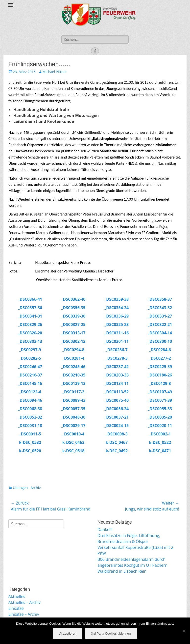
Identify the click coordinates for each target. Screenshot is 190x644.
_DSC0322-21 (160, 324)
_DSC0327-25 (73, 324)
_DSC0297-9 (30, 350)
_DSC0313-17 (73, 333)
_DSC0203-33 (117, 375)
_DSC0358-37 (160, 299)
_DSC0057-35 (73, 409)
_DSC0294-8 (73, 350)
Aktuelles (17, 596)
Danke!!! (105, 530)
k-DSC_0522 (160, 442)
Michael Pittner (55, 72)
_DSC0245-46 (73, 367)
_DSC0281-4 (73, 358)
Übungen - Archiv (27, 488)
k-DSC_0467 (117, 442)
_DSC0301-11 (117, 341)
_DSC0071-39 (160, 400)
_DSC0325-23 (117, 324)
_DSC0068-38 (30, 409)
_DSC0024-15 (117, 426)
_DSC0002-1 (160, 434)
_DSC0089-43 (73, 400)
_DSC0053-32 (30, 417)
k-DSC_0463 (73, 442)
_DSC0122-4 (30, 392)
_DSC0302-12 (73, 341)
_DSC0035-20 (160, 417)
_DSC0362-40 (73, 299)
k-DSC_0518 (73, 451)
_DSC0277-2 (160, 358)
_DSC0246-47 (30, 367)
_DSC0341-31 (30, 316)
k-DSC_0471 (160, 451)
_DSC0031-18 (30, 426)
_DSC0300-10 (160, 341)
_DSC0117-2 (73, 392)
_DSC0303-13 (30, 341)
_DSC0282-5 (30, 358)
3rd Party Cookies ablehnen (111, 633)
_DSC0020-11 (160, 426)
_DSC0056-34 (117, 409)
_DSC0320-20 (30, 333)
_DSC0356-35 (73, 308)
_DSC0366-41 (30, 299)
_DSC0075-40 (117, 400)
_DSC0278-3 (117, 358)
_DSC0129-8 (160, 383)
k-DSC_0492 (117, 451)
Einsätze (16, 608)
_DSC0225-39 (160, 367)
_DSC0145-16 (30, 383)
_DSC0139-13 (73, 383)
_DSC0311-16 (117, 333)
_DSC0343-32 (160, 308)
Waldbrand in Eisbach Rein (122, 571)
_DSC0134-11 (117, 383)
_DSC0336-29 (117, 316)
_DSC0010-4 (73, 434)
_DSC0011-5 (30, 434)
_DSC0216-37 (30, 375)
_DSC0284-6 (160, 350)
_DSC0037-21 (117, 417)
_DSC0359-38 (117, 299)
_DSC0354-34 (117, 308)
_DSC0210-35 (73, 375)
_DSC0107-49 (160, 392)
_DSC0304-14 (160, 333)
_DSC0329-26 (30, 324)
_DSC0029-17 (73, 426)
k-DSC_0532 (30, 442)
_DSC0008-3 (117, 434)
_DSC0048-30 (73, 417)
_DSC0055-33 (160, 409)
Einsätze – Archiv (24, 614)
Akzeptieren (68, 633)
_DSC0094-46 (30, 400)
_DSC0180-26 (160, 375)
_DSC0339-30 (73, 316)
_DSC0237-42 (117, 367)
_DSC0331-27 (160, 316)
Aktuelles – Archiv (24, 602)
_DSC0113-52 (117, 392)
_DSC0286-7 (117, 350)
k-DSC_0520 (30, 451)
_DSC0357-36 (30, 308)
